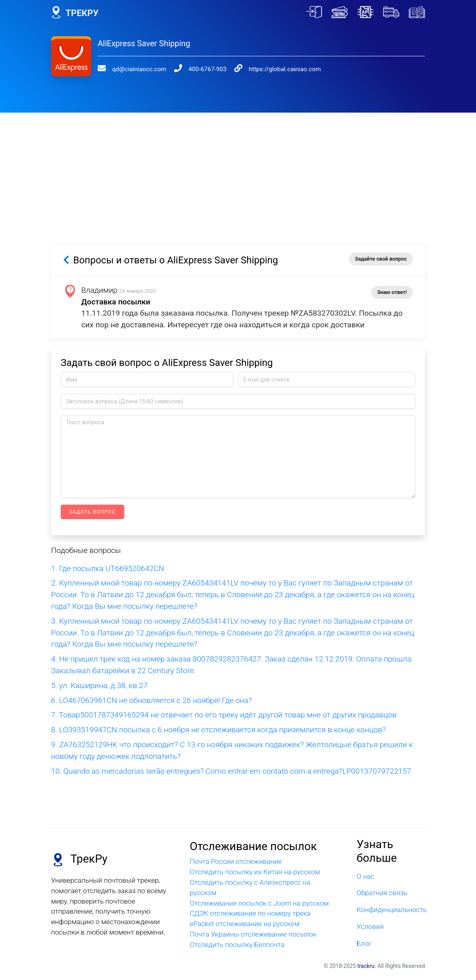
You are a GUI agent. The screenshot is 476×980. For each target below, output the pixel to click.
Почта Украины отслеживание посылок (253, 934)
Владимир (99, 290)
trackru (366, 966)
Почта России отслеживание (236, 861)
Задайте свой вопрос (381, 259)
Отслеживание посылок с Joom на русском (259, 903)
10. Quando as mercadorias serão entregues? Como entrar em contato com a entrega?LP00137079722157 (231, 771)
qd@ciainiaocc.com (139, 69)
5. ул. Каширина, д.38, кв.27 (99, 685)
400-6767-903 (208, 69)
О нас (365, 876)
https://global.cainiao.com (285, 69)
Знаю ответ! (392, 292)
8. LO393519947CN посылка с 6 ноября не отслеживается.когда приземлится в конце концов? (218, 730)
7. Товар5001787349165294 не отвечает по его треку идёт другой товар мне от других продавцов (224, 715)
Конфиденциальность (391, 910)
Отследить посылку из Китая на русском (255, 872)
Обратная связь (382, 893)
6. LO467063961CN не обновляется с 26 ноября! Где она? (151, 700)
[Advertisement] (238, 169)
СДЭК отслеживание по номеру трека (250, 913)
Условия (370, 927)
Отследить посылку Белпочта (237, 945)
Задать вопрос (92, 512)
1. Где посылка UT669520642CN (108, 568)
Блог (364, 943)
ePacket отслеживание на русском (245, 924)
